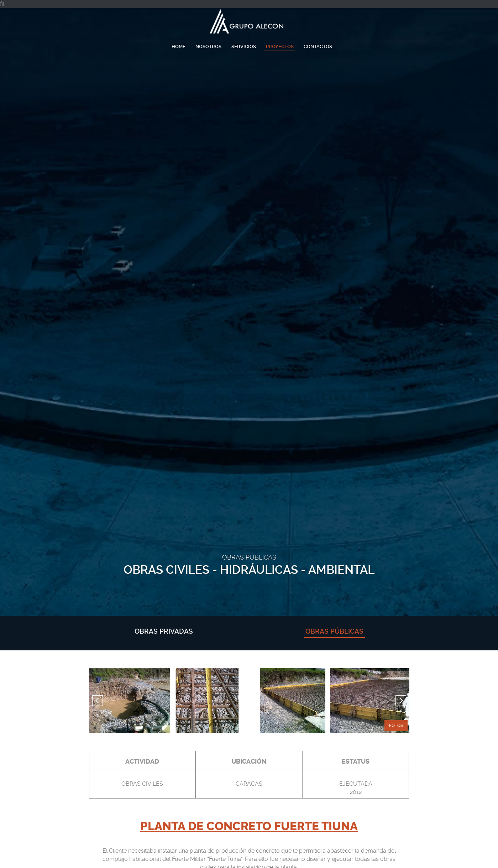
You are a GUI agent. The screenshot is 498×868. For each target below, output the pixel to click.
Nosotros (208, 46)
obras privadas (164, 631)
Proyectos (280, 46)
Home (179, 46)
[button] (98, 701)
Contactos (318, 46)
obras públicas (334, 631)
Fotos (396, 726)
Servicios (244, 46)
